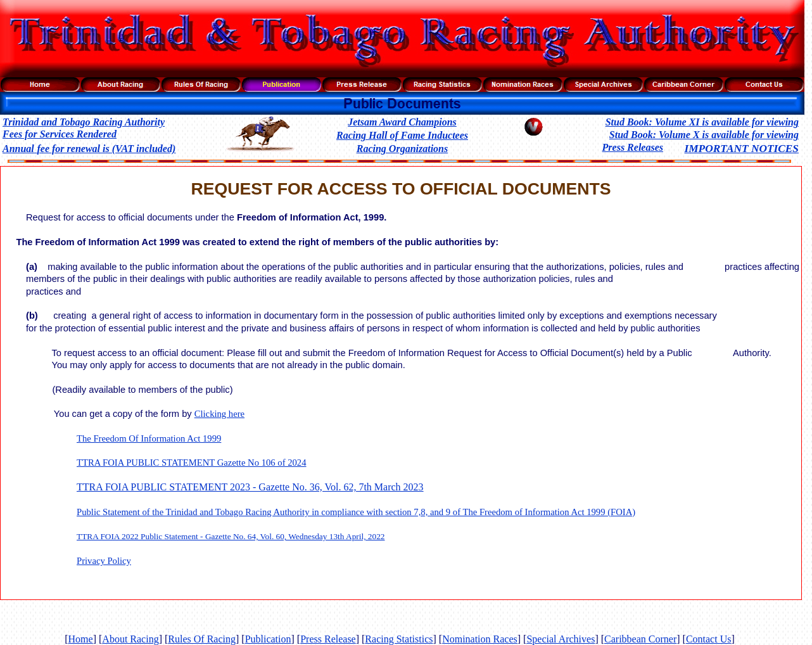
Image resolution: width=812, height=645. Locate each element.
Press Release (328, 639)
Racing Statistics (399, 639)
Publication (268, 639)
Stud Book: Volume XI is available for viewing (702, 122)
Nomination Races (480, 639)
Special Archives (561, 639)
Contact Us (709, 639)
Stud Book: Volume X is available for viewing (704, 135)
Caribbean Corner (640, 639)
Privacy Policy (104, 561)
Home (81, 639)
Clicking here (219, 414)
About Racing (130, 639)
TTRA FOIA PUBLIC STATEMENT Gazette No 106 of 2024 (192, 463)
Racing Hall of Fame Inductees (402, 135)
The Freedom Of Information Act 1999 (149, 438)
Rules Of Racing (202, 639)
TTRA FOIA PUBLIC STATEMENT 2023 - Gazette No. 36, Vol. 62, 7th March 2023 (250, 487)
